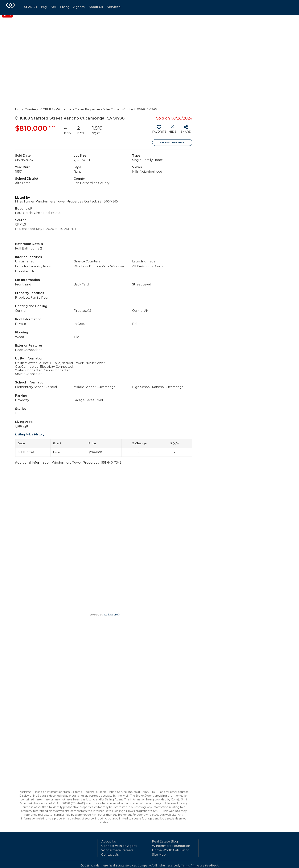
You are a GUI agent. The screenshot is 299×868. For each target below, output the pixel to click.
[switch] (159, 131)
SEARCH (31, 7)
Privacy (197, 866)
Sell (54, 7)
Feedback (212, 866)
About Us (96, 7)
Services (114, 7)
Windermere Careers (117, 850)
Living (65, 7)
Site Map (159, 855)
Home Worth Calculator (170, 850)
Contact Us (110, 855)
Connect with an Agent (119, 846)
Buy (44, 7)
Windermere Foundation (171, 846)
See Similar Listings (172, 143)
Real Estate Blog (165, 841)
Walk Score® (112, 615)
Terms (186, 866)
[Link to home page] (10, 8)
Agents (79, 7)
